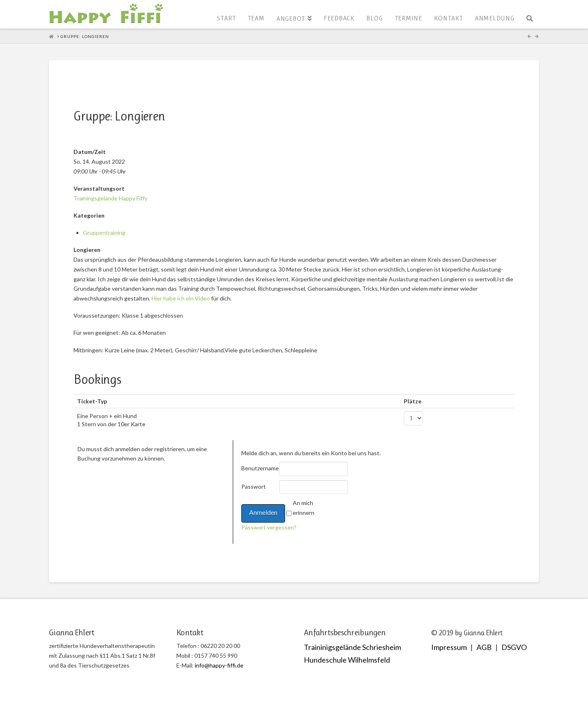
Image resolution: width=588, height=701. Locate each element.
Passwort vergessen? (269, 527)
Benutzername (260, 468)
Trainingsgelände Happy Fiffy (110, 198)
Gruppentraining (104, 233)
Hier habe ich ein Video (181, 298)
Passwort (254, 486)
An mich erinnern (304, 508)
